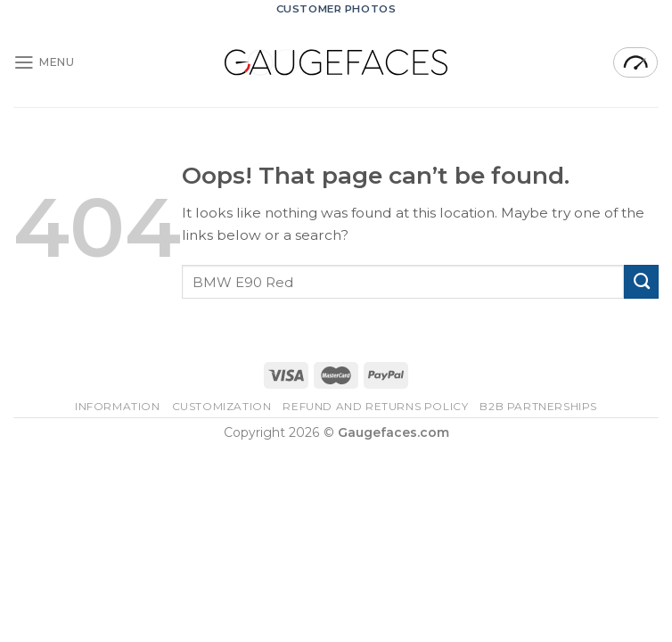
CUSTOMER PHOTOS (336, 9)
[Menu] (44, 62)
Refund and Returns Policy (375, 407)
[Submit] (641, 282)
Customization (222, 407)
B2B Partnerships (538, 407)
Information (118, 407)
